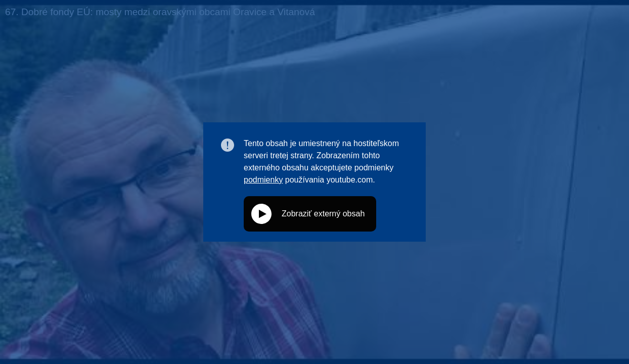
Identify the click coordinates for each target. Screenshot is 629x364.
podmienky (263, 180)
